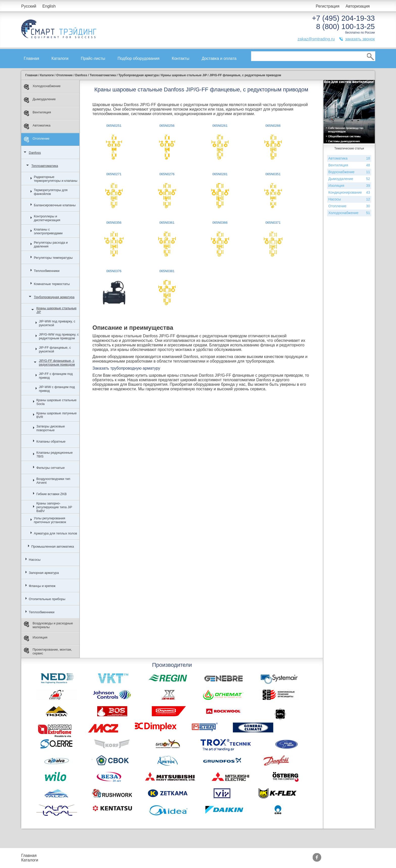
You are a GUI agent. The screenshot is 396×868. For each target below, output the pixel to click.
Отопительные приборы (47, 599)
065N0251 (114, 126)
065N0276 (167, 174)
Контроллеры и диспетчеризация (47, 218)
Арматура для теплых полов (55, 533)
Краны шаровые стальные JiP (56, 310)
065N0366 (220, 223)
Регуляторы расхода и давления (51, 244)
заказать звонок (360, 39)
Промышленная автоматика (53, 546)
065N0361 (167, 223)
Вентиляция (37, 113)
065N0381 (167, 271)
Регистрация (328, 6)
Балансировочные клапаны (55, 205)
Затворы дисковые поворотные (51, 428)
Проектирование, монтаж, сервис (48, 651)
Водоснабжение (349, 172)
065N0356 (114, 223)
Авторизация (358, 6)
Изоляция (35, 638)
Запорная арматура (44, 573)
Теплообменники (47, 271)
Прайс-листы (93, 58)
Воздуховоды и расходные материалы (48, 625)
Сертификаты (148, 860)
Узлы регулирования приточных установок (50, 520)
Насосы (35, 560)
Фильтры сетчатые (51, 468)
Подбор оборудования (139, 58)
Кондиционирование (349, 193)
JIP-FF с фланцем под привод (56, 376)
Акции (141, 856)
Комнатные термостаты (52, 284)
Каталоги (60, 58)
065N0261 (220, 126)
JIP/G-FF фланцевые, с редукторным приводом (57, 363)
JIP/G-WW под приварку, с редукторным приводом (59, 336)
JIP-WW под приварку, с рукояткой (57, 323)
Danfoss (35, 153)
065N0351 (273, 174)
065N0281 (220, 174)
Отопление (37, 139)
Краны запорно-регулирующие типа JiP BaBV (54, 507)
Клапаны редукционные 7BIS (55, 454)
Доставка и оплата (219, 58)
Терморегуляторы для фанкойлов (51, 192)
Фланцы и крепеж (42, 586)
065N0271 (114, 174)
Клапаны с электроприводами (48, 231)
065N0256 (167, 126)
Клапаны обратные (51, 441)
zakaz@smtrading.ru (316, 39)
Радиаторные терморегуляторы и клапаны (56, 179)
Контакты (180, 58)
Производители (185, 856)
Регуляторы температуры (53, 258)
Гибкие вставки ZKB (52, 494)
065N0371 (273, 223)
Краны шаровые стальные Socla (56, 402)
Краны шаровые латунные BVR (56, 415)
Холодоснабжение (42, 87)
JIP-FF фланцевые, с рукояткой (55, 349)
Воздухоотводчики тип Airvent (53, 481)
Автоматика (37, 126)
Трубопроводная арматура (54, 297)
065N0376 (114, 271)
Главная (31, 58)
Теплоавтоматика (45, 166)
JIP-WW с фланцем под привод (57, 389)
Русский (29, 6)
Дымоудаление (40, 100)
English (49, 6)
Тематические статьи (190, 860)
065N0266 (273, 126)
